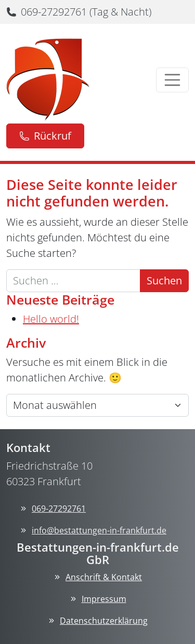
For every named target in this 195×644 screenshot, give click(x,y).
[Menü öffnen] (173, 80)
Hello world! (51, 319)
